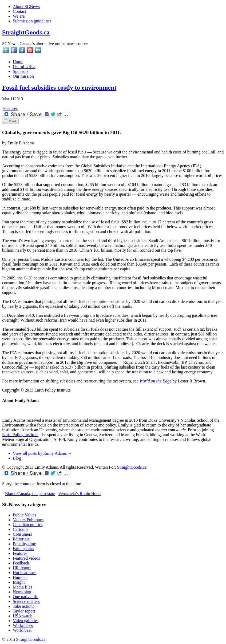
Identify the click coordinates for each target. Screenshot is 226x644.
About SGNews (26, 7)
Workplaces (23, 625)
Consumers (22, 534)
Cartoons (21, 529)
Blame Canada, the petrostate (30, 494)
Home (18, 62)
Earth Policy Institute (20, 435)
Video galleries (26, 621)
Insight (19, 582)
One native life (25, 597)
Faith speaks (23, 549)
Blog (17, 458)
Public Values (24, 515)
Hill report (22, 568)
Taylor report (24, 611)
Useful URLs (24, 67)
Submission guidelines (32, 21)
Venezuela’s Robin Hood (79, 494)
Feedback (21, 563)
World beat (22, 630)
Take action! (23, 606)
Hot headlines (25, 573)
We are (19, 16)
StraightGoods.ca (26, 32)
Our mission (23, 76)
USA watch (23, 616)
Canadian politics (28, 525)
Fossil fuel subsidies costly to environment (59, 88)
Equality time (24, 544)
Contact (19, 11)
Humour (20, 577)
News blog (22, 592)
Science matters (26, 601)
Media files (22, 587)
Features (10, 108)
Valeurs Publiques (28, 520)
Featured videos (26, 558)
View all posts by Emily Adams (42, 453)
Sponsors (21, 71)
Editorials (21, 539)
